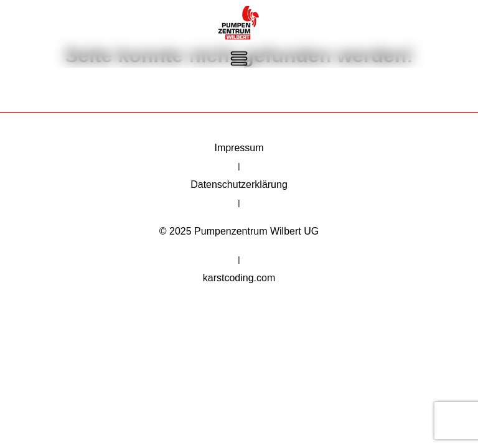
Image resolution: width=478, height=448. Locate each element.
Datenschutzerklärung (239, 186)
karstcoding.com (239, 283)
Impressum (239, 148)
